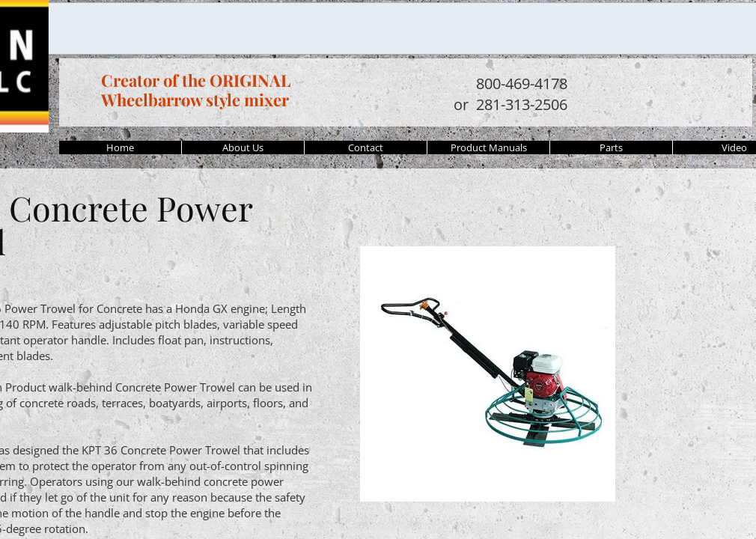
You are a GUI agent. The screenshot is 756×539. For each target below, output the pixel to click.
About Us (243, 147)
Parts (611, 147)
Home (120, 147)
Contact (366, 147)
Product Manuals (489, 147)
